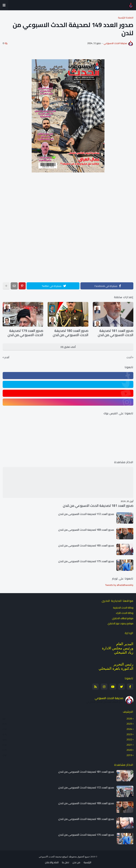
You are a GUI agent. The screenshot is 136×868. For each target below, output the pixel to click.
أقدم (7, 356)
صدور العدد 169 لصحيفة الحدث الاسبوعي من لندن (86, 528)
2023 (67, 733)
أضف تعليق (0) (68, 345)
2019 (67, 753)
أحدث (129, 356)
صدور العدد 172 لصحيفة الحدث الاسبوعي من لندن (86, 512)
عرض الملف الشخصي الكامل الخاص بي (105, 700)
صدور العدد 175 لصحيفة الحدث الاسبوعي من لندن (86, 560)
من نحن (76, 861)
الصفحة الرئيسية (126, 18)
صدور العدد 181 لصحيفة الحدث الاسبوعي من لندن (115, 332)
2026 (67, 717)
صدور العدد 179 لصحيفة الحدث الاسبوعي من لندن (25, 332)
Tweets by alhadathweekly (119, 583)
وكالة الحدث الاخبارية (123, 607)
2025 (67, 722)
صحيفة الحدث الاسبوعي (109, 696)
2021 (67, 743)
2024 (67, 727)
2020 (67, 748)
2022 (67, 738)
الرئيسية (87, 861)
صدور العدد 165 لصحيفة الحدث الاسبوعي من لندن (86, 544)
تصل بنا (66, 861)
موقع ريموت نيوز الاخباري (120, 622)
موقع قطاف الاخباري (123, 617)
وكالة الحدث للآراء (125, 611)
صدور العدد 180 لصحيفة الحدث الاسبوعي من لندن (70, 332)
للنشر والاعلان (52, 861)
